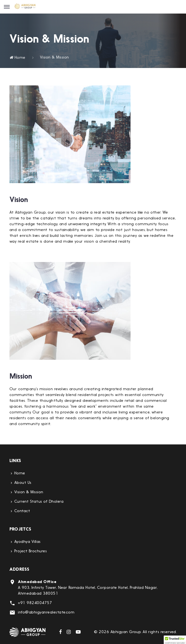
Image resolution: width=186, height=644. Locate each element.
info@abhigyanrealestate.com (46, 613)
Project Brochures (31, 551)
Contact (22, 511)
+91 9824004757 (35, 603)
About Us (23, 483)
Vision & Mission (29, 492)
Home (17, 58)
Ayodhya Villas (27, 542)
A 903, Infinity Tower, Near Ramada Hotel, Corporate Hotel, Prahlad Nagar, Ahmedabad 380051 (88, 588)
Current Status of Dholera (39, 502)
